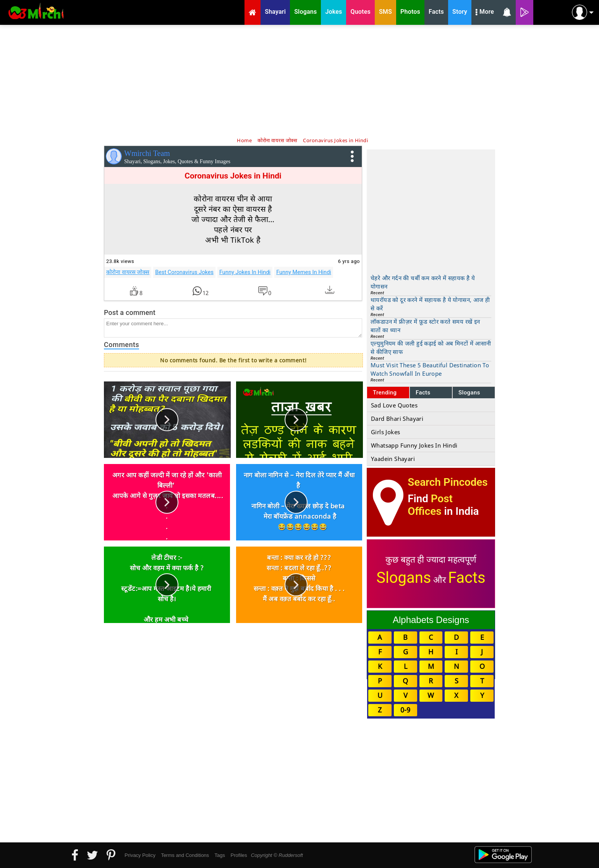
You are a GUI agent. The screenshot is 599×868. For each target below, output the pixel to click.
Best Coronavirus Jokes (184, 272)
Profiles (239, 855)
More (485, 13)
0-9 (405, 710)
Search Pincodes (448, 482)
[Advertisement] (299, 80)
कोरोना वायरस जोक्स (128, 272)
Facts (423, 393)
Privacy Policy (140, 855)
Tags (220, 855)
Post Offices (430, 505)
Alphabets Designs (431, 620)
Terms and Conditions (185, 855)
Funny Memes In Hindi (304, 272)
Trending (385, 393)
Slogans (469, 393)
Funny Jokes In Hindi (245, 272)
